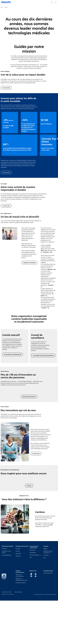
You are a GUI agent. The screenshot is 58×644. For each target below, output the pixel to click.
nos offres (50, 589)
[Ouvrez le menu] (56, 2)
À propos (6, 7)
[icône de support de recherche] (52, 2)
